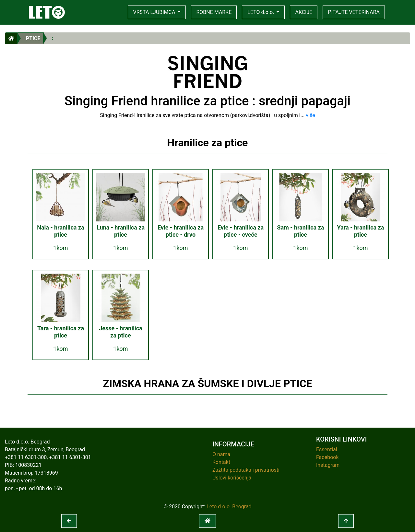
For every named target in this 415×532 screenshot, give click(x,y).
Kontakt (221, 462)
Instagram (328, 465)
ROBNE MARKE (214, 12)
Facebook (327, 457)
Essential (327, 449)
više (310, 115)
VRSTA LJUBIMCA (155, 12)
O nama (221, 454)
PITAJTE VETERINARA (354, 12)
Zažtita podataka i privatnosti (246, 470)
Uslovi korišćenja (232, 478)
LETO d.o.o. (261, 12)
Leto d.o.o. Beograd (229, 507)
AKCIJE (304, 12)
